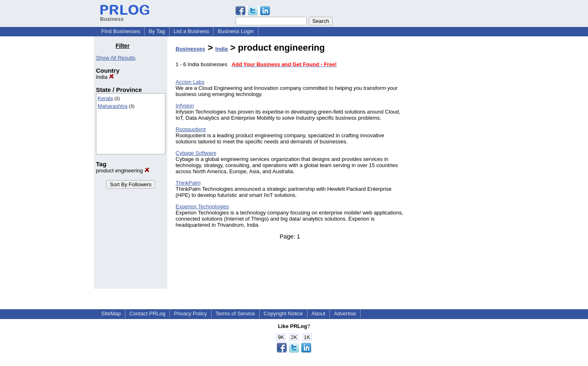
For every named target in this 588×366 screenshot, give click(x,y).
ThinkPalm (188, 183)
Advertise (345, 314)
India (105, 77)
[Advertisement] (452, 165)
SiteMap (111, 314)
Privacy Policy (190, 314)
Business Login (236, 31)
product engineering (123, 171)
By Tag (157, 31)
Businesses (190, 49)
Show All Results (116, 58)
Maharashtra (112, 106)
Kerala (105, 98)
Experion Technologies (202, 206)
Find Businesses (121, 31)
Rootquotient (191, 129)
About (318, 314)
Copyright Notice (283, 314)
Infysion (185, 106)
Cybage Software (196, 153)
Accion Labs (190, 82)
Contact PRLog (147, 314)
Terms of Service (235, 314)
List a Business (191, 31)
